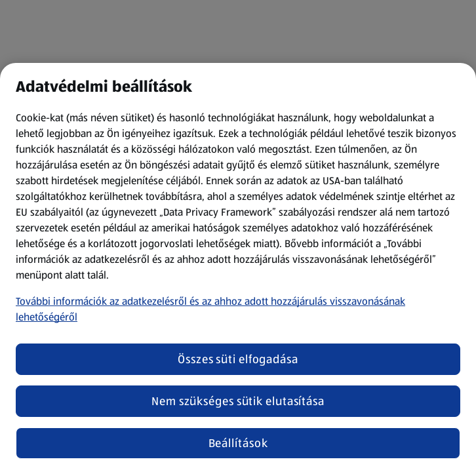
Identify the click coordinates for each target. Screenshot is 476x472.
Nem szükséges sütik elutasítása (238, 401)
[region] (238, 267)
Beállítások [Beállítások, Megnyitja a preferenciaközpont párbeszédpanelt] (238, 443)
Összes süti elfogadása (238, 359)
